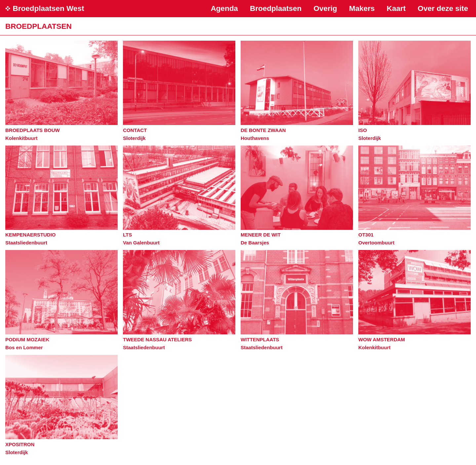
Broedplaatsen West (49, 8)
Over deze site (443, 8)
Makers (362, 8)
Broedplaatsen (276, 8)
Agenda (224, 8)
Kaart (396, 8)
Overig (325, 8)
